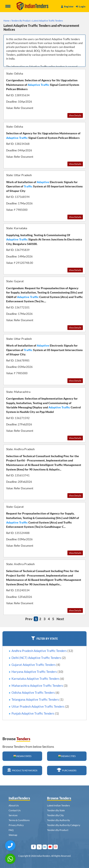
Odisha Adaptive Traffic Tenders (35, 692)
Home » (7, 21)
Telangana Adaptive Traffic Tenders (38, 699)
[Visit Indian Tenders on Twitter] (39, 847)
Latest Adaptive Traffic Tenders (48, 21)
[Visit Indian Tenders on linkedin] (45, 847)
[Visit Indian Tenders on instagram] (56, 847)
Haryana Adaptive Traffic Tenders (37, 672)
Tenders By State (56, 810)
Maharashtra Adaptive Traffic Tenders (40, 686)
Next (60, 619)
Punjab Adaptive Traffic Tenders (35, 713)
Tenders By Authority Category (64, 825)
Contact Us (15, 810)
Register (67, 6)
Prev (29, 619)
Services (13, 815)
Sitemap (13, 835)
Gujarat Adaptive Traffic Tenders (36, 665)
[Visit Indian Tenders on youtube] (50, 847)
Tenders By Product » (22, 21)
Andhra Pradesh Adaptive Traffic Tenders (42, 651)
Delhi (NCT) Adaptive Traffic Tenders (39, 658)
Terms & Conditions (19, 820)
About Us (14, 805)
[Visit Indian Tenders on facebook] (34, 847)
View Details (75, 115)
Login (81, 6)
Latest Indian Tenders (58, 805)
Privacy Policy (16, 825)
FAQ (11, 830)
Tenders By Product (58, 830)
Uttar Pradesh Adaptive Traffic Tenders (40, 706)
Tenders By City (55, 815)
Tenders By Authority (58, 820)
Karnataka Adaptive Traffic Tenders (38, 679)
